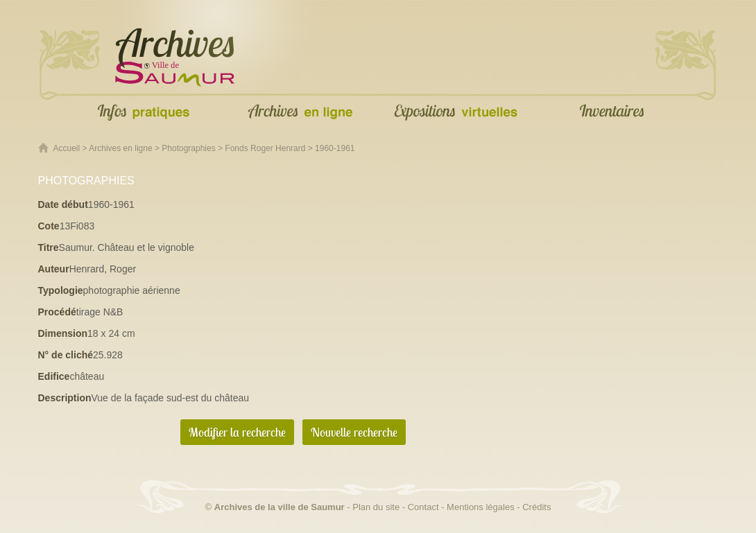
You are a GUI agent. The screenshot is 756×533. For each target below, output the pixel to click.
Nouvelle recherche (354, 432)
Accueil (67, 148)
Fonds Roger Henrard (265, 148)
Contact (423, 507)
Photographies (188, 148)
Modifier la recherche (237, 432)
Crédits (536, 507)
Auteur (54, 269)
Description (65, 398)
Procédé (57, 312)
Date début (63, 204)
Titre (49, 247)
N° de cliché (66, 355)
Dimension (63, 333)
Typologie (61, 290)
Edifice (54, 376)
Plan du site (376, 507)
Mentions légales (481, 507)
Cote (49, 226)
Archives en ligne (120, 148)
